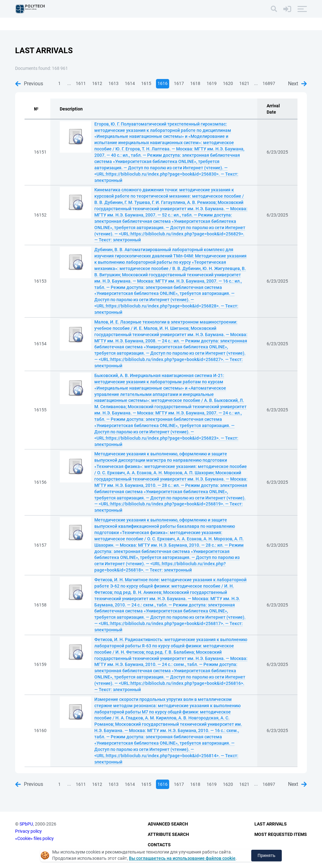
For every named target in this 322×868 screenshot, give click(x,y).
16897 (269, 83)
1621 (244, 83)
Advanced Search (168, 824)
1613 (114, 83)
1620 (228, 83)
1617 (179, 83)
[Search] (274, 9)
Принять (266, 855)
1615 (146, 83)
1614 (130, 83)
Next (297, 84)
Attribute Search (168, 834)
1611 (81, 83)
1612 (97, 83)
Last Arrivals (271, 824)
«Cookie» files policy (34, 838)
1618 (195, 83)
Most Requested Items (281, 834)
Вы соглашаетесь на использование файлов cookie (182, 858)
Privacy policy (28, 831)
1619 (212, 83)
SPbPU (26, 824)
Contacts (159, 845)
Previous (29, 84)
